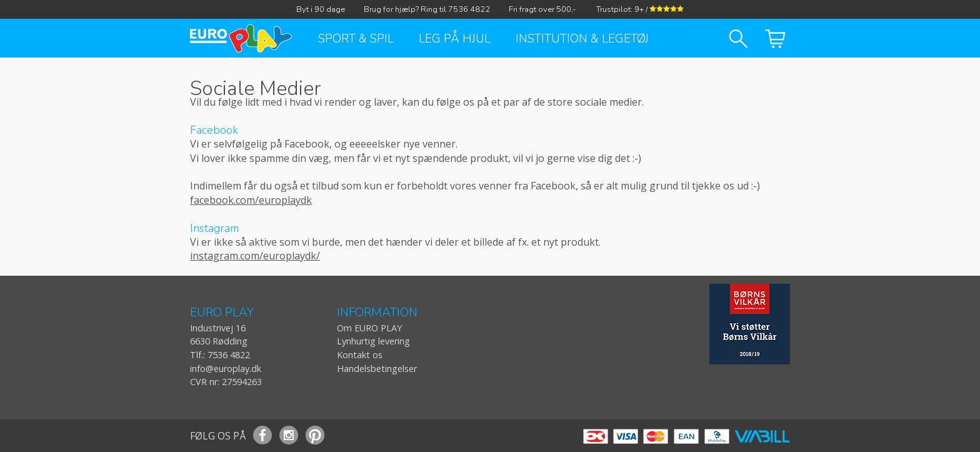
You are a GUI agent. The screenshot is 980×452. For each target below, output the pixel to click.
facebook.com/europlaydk (251, 200)
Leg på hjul (455, 39)
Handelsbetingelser (377, 369)
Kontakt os (360, 355)
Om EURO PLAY (369, 328)
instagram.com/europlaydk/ (255, 256)
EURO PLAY (222, 313)
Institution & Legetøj (582, 39)
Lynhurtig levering (373, 341)
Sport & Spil (356, 39)
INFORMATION (377, 313)
